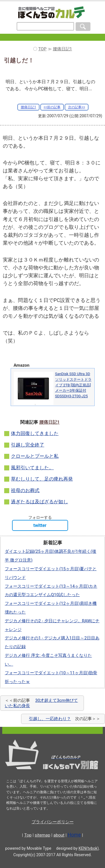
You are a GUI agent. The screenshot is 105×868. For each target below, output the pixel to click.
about (59, 835)
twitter (40, 525)
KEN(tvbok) (89, 848)
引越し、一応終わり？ (50, 719)
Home (74, 835)
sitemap (42, 835)
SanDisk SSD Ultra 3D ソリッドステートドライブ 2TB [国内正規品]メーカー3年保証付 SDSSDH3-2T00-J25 (73, 385)
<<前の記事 (52, 107)
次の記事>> (77, 107)
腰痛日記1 (28, 107)
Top (28, 835)
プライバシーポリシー (53, 822)
